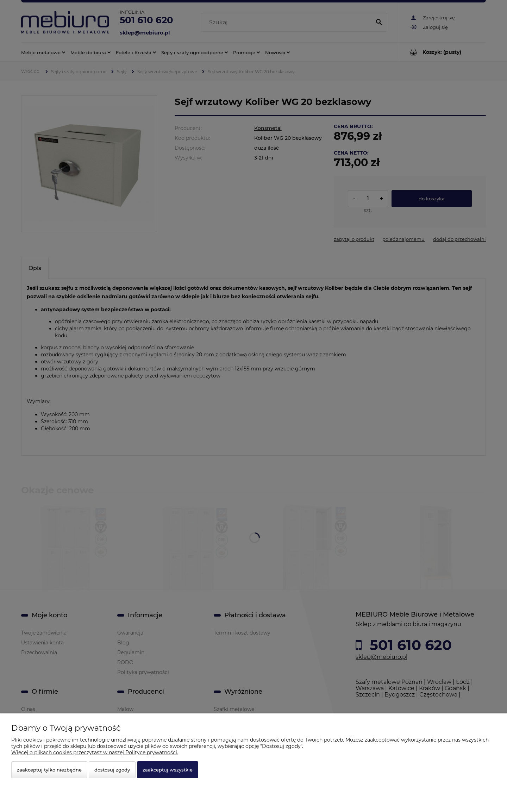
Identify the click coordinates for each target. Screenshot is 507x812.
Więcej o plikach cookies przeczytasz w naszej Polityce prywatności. (95, 752)
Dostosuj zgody (112, 770)
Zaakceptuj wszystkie (168, 770)
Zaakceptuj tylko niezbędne (49, 770)
